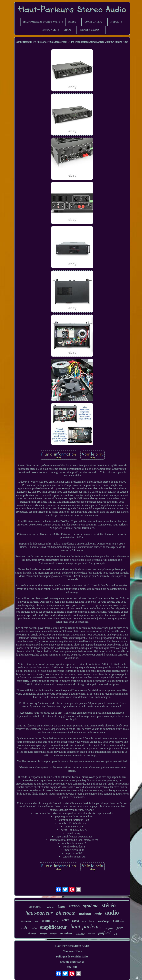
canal (76, 921)
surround (35, 906)
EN (69, 967)
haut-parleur (39, 913)
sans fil (118, 920)
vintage (32, 933)
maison (85, 914)
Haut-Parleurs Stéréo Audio (72, 946)
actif (37, 922)
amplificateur (53, 927)
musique (43, 934)
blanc (61, 907)
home (92, 921)
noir (98, 914)
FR (75, 967)
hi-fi (115, 934)
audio (112, 913)
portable (91, 934)
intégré (53, 934)
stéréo (109, 905)
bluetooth (66, 913)
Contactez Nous (72, 951)
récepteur (109, 928)
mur (84, 921)
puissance (26, 921)
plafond (104, 933)
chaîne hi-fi (80, 934)
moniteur (66, 933)
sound (46, 921)
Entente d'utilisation (72, 962)
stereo (74, 906)
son (65, 920)
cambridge (104, 921)
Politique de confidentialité (72, 957)
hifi (24, 927)
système (91, 906)
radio (34, 928)
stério (56, 921)
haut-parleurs (86, 927)
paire (120, 928)
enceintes (49, 907)
